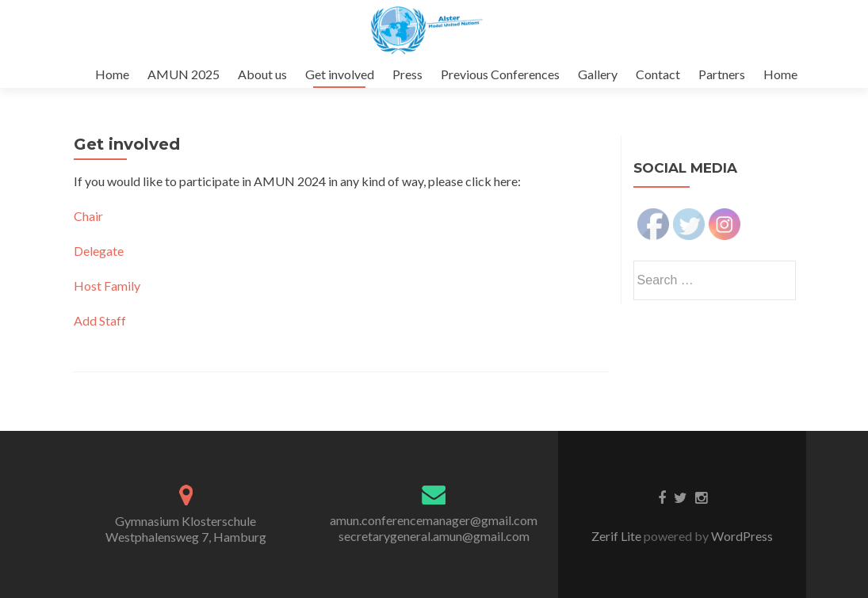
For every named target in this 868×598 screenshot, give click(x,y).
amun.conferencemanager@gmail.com (434, 520)
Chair (88, 216)
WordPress (741, 536)
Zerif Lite (618, 536)
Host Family (107, 286)
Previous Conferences (500, 74)
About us (262, 74)
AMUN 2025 (184, 74)
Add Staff (100, 320)
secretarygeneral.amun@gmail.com (434, 536)
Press (407, 74)
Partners (722, 74)
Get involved (340, 74)
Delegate (99, 251)
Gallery (598, 74)
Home (112, 74)
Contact (658, 74)
